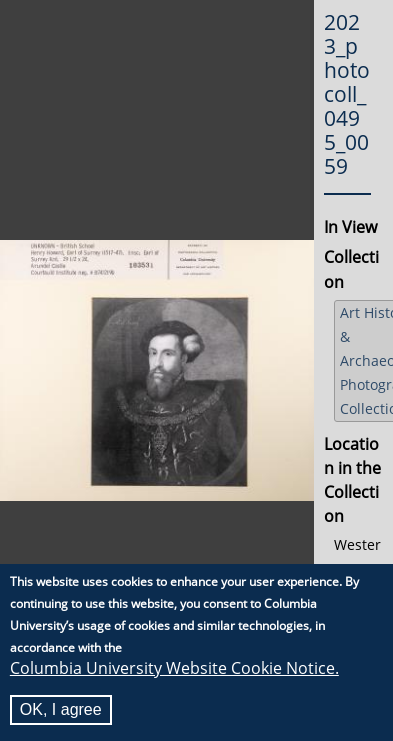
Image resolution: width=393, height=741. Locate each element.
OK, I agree (61, 711)
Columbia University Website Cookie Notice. (174, 670)
